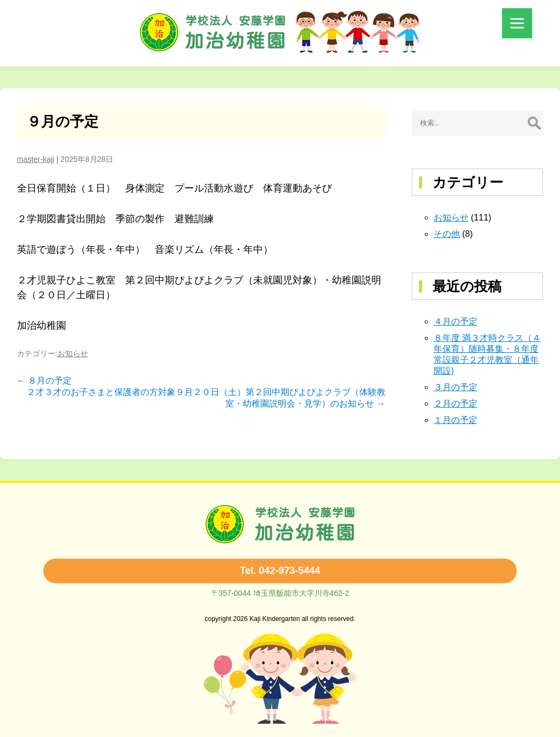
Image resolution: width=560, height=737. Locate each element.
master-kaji (36, 159)
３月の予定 (456, 387)
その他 (447, 234)
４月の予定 (456, 321)
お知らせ (73, 353)
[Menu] (517, 23)
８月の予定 (44, 381)
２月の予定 (456, 404)
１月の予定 (456, 420)
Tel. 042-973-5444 (280, 571)
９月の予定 (63, 121)
